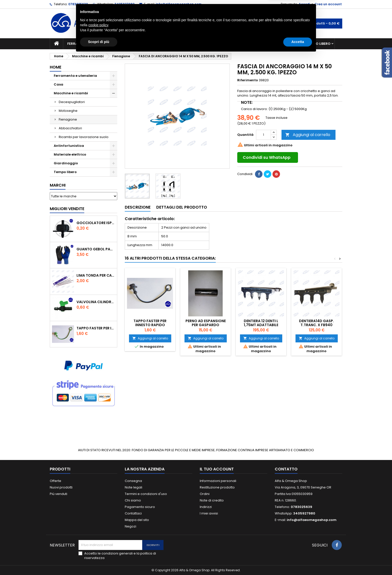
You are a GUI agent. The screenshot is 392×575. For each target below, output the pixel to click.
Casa (216, 44)
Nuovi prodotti (61, 487)
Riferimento (248, 80)
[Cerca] (196, 24)
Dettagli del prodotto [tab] (182, 207)
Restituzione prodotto (217, 487)
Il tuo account (217, 469)
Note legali (133, 487)
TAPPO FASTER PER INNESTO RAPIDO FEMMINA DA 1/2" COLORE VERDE (96, 328)
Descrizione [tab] (138, 207)
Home (55, 67)
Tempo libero (319, 44)
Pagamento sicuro (140, 507)
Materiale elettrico (184, 44)
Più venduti (58, 494)
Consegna (133, 481)
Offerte (55, 481)
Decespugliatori (72, 102)
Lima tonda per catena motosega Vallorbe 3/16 (96, 275)
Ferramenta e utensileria (90, 44)
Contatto (286, 469)
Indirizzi (206, 507)
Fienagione (68, 119)
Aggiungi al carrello (308, 135)
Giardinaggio (242, 44)
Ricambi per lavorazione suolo (84, 137)
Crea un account (328, 4)
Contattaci (133, 513)
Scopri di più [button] (99, 561)
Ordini (205, 494)
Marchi (58, 185)
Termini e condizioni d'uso (146, 494)
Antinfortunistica (281, 44)
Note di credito (212, 500)
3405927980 (124, 4)
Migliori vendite (67, 209)
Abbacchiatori (70, 128)
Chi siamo (133, 500)
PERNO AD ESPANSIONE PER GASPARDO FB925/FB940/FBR (206, 325)
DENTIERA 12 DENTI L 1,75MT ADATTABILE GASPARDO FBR (261, 325)
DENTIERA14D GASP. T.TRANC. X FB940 (316, 323)
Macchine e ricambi (139, 44)
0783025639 (78, 4)
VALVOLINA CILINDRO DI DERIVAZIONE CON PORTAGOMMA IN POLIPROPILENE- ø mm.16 (96, 302)
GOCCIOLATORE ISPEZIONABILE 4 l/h (96, 223)
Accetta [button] (298, 561)
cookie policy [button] (98, 544)
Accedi (304, 4)
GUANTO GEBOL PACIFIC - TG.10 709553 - (96, 249)
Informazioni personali (218, 481)
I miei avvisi (209, 513)
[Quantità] (263, 135)
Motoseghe (68, 111)
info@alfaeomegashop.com (179, 4)
